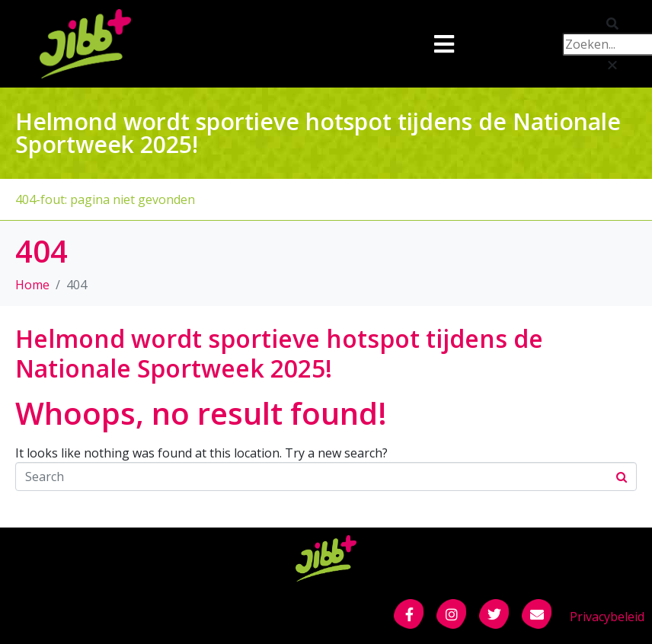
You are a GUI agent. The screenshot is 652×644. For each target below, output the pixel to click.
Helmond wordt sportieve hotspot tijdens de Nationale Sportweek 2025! (279, 353)
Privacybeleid (607, 617)
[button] (590, 24)
